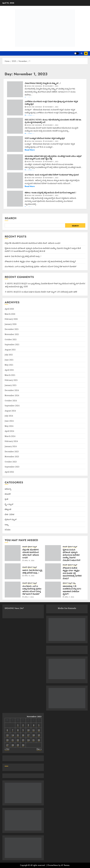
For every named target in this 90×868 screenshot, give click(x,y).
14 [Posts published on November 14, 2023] (13, 735)
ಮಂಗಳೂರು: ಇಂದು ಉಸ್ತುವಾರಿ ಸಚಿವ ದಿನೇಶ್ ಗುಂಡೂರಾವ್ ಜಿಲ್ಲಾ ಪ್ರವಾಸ (52, 175)
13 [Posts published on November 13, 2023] (7, 735)
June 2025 (9, 360)
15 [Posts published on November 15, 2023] (18, 735)
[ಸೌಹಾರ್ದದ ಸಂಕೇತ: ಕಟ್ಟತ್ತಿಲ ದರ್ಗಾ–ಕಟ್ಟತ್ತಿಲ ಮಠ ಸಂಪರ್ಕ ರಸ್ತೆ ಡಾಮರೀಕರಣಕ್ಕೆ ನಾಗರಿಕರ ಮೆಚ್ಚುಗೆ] (53, 571)
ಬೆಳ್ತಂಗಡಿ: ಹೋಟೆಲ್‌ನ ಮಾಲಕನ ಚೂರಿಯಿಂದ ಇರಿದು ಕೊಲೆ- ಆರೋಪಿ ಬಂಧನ (32, 243)
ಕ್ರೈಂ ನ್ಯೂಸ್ (9, 504)
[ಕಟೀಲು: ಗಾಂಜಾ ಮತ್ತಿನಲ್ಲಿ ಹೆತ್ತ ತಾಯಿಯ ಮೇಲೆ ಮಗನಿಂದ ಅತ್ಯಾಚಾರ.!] (15, 199)
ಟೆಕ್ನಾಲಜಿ (8, 509)
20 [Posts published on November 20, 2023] (7, 740)
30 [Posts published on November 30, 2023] (23, 745)
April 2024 (9, 431)
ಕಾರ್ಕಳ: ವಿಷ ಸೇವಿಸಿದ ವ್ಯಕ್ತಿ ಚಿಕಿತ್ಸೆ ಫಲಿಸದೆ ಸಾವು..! (23, 256)
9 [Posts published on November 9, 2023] (23, 730)
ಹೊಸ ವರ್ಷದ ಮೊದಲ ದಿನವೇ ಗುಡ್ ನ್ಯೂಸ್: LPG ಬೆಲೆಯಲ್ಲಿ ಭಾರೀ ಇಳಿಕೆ (51, 292)
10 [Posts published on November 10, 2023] (28, 730)
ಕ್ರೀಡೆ (6, 499)
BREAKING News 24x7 (14, 608)
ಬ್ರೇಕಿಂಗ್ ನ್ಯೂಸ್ (11, 519)
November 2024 (12, 395)
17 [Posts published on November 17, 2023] (28, 735)
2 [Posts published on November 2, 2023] (23, 725)
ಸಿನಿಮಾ (8, 530)
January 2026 (11, 324)
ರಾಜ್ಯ (7, 525)
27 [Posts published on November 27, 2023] (7, 745)
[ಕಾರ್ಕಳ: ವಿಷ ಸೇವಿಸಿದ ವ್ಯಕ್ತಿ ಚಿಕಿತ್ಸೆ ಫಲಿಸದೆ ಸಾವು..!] (13, 571)
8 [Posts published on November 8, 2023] (18, 730)
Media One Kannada (34, 86)
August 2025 (10, 350)
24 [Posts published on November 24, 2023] (28, 740)
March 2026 (10, 314)
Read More (30, 150)
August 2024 (10, 411)
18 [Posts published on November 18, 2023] (34, 735)
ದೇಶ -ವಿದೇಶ (9, 514)
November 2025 (12, 334)
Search (11, 218)
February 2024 (11, 441)
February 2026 (11, 319)
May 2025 (9, 365)
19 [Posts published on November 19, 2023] (39, 735)
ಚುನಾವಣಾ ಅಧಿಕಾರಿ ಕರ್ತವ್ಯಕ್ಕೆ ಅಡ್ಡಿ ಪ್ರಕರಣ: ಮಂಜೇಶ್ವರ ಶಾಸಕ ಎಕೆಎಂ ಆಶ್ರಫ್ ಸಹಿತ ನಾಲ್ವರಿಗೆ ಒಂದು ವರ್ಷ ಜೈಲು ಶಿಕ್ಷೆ (53, 157)
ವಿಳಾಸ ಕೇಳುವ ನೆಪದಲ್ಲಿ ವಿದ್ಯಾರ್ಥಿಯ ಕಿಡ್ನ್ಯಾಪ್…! (43, 83)
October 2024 (11, 401)
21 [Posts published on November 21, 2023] (13, 740)
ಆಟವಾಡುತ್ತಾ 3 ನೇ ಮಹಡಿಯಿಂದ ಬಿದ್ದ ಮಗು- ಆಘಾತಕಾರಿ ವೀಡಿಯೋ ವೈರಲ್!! (72, 590)
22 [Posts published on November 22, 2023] (18, 740)
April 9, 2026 (29, 597)
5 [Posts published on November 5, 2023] (39, 725)
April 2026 (9, 309)
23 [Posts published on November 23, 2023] (23, 740)
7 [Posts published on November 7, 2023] (13, 730)
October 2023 (11, 462)
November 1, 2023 (52, 86)
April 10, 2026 (29, 561)
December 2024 (12, 390)
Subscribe (86, 53)
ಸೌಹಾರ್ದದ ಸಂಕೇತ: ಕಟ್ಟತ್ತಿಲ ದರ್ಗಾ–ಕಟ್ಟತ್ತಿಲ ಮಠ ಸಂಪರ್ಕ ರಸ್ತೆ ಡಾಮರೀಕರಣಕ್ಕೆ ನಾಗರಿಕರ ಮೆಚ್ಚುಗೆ (40, 261)
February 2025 (11, 380)
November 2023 (12, 457)
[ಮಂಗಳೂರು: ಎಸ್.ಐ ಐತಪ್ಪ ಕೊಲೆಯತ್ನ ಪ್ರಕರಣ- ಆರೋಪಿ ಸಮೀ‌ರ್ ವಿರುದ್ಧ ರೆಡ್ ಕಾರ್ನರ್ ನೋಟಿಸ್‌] (13, 590)
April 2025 (9, 370)
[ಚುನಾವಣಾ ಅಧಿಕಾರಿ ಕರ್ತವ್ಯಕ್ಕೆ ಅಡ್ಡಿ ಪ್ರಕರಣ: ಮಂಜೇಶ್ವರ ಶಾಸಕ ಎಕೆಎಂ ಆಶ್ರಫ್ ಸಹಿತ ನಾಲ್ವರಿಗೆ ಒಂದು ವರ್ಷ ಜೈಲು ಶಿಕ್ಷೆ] (15, 162)
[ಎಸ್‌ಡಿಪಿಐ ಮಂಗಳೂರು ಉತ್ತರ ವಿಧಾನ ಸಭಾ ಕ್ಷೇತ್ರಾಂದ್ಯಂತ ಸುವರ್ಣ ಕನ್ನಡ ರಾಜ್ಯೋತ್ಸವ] (15, 108)
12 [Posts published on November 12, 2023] (39, 730)
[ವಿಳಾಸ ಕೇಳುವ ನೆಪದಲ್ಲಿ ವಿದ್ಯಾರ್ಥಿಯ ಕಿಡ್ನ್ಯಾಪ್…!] (15, 89)
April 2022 (9, 472)
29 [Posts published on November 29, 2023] (18, 745)
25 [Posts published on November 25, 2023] (34, 740)
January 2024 (11, 446)
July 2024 (9, 416)
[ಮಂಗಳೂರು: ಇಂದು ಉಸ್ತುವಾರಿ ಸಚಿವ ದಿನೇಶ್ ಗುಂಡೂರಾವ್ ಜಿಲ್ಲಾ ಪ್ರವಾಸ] (15, 180)
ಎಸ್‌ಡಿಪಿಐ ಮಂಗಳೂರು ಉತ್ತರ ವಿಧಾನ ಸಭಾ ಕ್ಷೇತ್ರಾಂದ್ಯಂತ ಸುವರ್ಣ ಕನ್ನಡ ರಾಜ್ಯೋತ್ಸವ (51, 103)
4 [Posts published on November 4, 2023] (34, 725)
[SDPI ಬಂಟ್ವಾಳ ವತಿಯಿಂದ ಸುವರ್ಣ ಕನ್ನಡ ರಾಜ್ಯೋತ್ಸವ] (15, 144)
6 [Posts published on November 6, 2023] (7, 730)
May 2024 (9, 426)
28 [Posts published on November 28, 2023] (13, 745)
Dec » (39, 749)
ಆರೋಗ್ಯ (8, 489)
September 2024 (12, 406)
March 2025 (10, 375)
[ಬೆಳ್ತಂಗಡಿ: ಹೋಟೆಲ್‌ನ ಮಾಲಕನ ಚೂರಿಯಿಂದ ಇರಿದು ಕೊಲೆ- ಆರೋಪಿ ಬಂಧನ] (13, 553)
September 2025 (12, 344)
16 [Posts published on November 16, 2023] (23, 735)
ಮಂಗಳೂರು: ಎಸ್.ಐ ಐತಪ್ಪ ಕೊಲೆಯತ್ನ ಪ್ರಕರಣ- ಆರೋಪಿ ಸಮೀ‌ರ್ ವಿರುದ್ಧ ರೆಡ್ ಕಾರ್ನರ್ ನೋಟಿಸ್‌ (40, 266)
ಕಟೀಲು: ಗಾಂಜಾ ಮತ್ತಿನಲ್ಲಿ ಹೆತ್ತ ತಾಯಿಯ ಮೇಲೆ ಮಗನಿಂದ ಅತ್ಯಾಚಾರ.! (50, 193)
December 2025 (12, 329)
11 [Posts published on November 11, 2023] (34, 730)
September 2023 (12, 467)
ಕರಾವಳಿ (8, 494)
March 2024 (10, 436)
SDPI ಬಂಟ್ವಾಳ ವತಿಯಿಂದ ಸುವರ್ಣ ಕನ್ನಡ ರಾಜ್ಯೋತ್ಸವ (45, 138)
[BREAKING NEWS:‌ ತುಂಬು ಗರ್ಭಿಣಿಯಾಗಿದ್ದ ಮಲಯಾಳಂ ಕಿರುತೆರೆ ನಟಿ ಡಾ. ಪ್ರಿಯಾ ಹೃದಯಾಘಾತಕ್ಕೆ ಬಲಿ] (15, 126)
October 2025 (11, 339)
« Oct (7, 749)
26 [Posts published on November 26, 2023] (39, 740)
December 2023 (12, 452)
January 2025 (11, 385)
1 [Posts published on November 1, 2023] (18, 725)
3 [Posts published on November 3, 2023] (28, 725)
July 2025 (9, 355)
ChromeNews (53, 865)
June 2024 (9, 421)
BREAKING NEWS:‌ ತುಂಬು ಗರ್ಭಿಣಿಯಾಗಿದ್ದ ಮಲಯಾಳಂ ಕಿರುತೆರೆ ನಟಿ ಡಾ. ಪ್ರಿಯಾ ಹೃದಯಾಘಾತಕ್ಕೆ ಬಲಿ (53, 121)
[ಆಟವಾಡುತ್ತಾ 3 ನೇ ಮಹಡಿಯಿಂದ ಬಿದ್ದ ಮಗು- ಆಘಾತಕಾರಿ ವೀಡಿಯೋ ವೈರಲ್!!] (53, 590)
